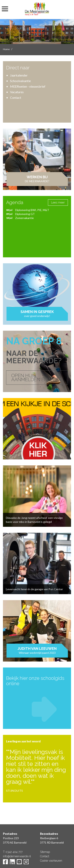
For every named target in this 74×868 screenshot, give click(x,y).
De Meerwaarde (37, 10)
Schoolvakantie (20, 81)
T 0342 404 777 (13, 852)
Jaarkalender (19, 75)
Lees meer (58, 202)
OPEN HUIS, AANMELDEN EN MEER (36, 377)
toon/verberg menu (5, 9)
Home (6, 49)
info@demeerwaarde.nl (17, 856)
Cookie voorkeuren (51, 861)
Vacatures (17, 92)
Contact (16, 97)
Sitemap (45, 852)
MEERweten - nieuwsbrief (28, 86)
